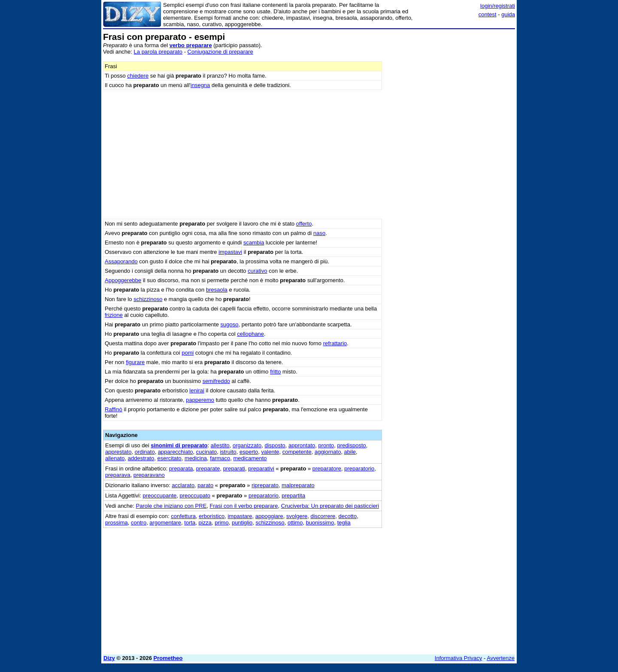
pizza (205, 523)
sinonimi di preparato (179, 445)
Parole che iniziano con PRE (171, 506)
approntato (302, 445)
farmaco (220, 458)
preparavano (149, 475)
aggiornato (328, 452)
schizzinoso (148, 299)
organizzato (247, 445)
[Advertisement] (451, 161)
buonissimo (320, 523)
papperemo (200, 400)
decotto (347, 516)
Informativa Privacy (459, 658)
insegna (200, 85)
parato (205, 485)
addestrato (141, 458)
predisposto (352, 445)
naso (319, 233)
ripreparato (265, 485)
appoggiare (269, 516)
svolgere (297, 516)
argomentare (165, 523)
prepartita (293, 496)
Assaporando (121, 261)
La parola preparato (158, 52)
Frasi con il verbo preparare (244, 506)
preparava (118, 475)
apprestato (118, 452)
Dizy (109, 658)
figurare (135, 362)
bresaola (217, 290)
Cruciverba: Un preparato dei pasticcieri (330, 506)
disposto (275, 445)
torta (190, 523)
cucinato (206, 452)
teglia (344, 523)
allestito (220, 445)
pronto (326, 445)
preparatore (327, 469)
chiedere (138, 76)
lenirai (197, 390)
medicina (196, 458)
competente (297, 452)
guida (508, 14)
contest (488, 14)
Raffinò (114, 409)
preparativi (261, 469)
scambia (254, 243)
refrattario (335, 343)
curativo (257, 271)
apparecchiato (176, 452)
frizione (114, 315)
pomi (188, 353)
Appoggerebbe (123, 280)
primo (222, 523)
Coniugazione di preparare (220, 52)
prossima (117, 523)
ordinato (145, 452)
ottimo (295, 523)
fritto (275, 372)
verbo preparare (191, 45)
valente (270, 452)
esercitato (169, 458)
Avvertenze (501, 658)
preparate (208, 469)
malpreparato (298, 485)
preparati (234, 469)
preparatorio (359, 469)
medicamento (250, 458)
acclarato (183, 485)
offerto (304, 224)
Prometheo (168, 658)
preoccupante (159, 496)
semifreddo (216, 381)
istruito (228, 452)
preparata (181, 469)
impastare (240, 516)
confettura (183, 516)
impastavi (230, 252)
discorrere (323, 516)
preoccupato (195, 496)
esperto (249, 452)
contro (139, 523)
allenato (115, 458)
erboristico (212, 516)
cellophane (250, 334)
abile (350, 452)
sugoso (230, 324)
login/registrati (498, 6)
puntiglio (242, 523)
